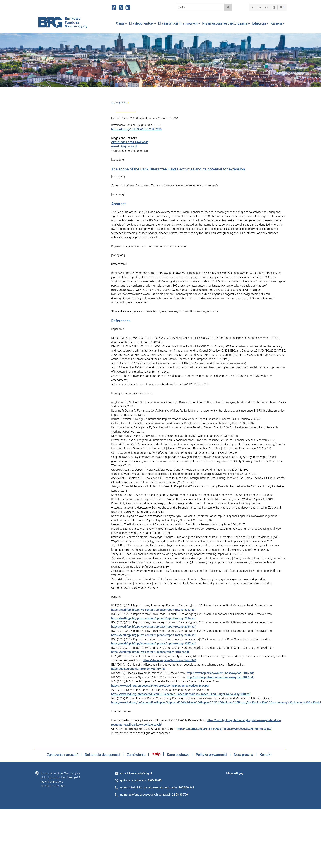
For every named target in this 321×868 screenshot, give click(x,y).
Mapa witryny (235, 773)
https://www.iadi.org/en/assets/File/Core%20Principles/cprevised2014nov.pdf (160, 686)
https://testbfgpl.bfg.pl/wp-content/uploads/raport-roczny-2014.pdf (153, 618)
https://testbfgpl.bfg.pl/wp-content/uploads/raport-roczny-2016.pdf (153, 635)
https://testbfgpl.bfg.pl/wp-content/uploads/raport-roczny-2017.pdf (153, 643)
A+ (267, 7)
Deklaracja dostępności (103, 755)
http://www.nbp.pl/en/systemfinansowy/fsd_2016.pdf (220, 673)
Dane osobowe (178, 755)
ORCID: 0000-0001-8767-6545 (130, 142)
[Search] (200, 7)
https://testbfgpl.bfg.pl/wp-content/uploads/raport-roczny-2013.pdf (153, 610)
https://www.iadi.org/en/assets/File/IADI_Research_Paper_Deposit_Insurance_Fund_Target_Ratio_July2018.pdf (181, 694)
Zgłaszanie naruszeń (63, 755)
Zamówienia (136, 755)
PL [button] (281, 7)
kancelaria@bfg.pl (141, 773)
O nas (121, 24)
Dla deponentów (142, 24)
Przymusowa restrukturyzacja (226, 24)
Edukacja (260, 24)
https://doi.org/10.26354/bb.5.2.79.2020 (136, 129)
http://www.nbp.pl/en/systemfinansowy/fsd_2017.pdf (220, 677)
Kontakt (266, 755)
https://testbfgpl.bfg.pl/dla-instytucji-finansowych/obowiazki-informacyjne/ (224, 729)
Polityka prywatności (212, 755)
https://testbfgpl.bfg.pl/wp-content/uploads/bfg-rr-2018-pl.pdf (150, 652)
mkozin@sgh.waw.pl (124, 146)
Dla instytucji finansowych (179, 24)
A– (254, 7)
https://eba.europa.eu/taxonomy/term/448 (169, 660)
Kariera (277, 24)
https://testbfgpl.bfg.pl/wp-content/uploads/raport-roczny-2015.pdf (153, 627)
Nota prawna (243, 755)
